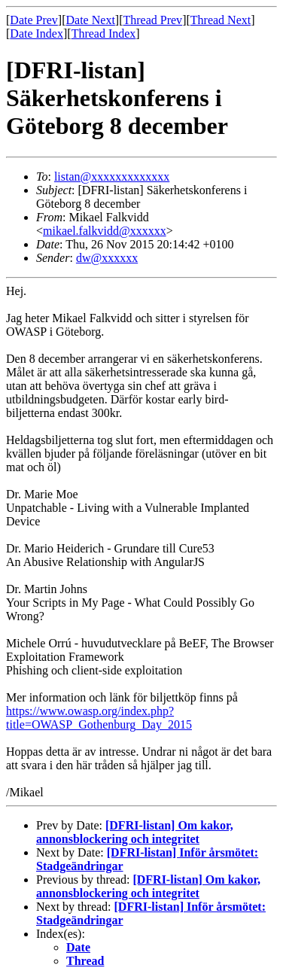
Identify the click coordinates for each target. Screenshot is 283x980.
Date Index (37, 33)
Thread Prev (152, 20)
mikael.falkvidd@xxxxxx (105, 231)
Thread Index (104, 33)
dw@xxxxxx (107, 258)
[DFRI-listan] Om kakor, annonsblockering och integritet (135, 832)
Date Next (91, 20)
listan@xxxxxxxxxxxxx (112, 177)
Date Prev (34, 20)
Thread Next (221, 20)
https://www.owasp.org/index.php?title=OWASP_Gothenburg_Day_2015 (99, 718)
